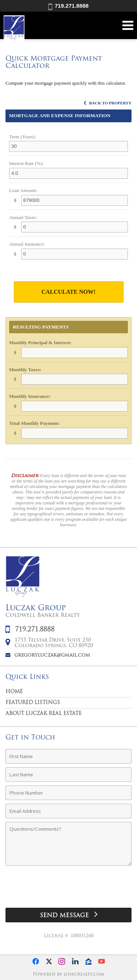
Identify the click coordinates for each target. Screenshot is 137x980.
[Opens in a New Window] (36, 961)
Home (14, 692)
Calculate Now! (68, 292)
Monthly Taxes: (25, 370)
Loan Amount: (23, 190)
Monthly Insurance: (30, 396)
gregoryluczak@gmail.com (52, 655)
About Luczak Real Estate (43, 714)
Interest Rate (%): (26, 163)
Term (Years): (22, 137)
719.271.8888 (68, 6)
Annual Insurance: (27, 244)
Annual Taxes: (23, 217)
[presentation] (69, 889)
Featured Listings (33, 703)
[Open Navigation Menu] (128, 25)
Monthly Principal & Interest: (40, 343)
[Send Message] (68, 915)
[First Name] (68, 756)
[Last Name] (68, 775)
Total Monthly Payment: (35, 423)
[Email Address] (68, 811)
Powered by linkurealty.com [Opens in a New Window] (68, 975)
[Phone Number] (68, 793)
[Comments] (68, 844)
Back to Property (108, 103)
